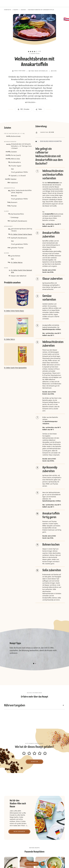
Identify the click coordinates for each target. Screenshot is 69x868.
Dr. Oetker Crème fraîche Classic (22, 235)
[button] (34, 48)
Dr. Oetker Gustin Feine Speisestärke (22, 271)
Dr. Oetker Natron (17, 263)
